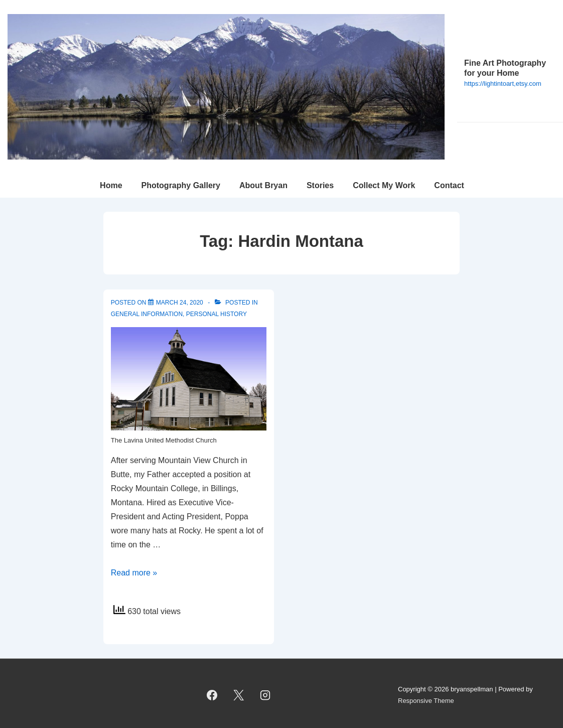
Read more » (134, 573)
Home (111, 185)
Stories (320, 185)
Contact (449, 185)
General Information (147, 314)
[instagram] (265, 695)
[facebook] (212, 695)
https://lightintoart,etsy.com (503, 84)
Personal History (217, 314)
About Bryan (263, 185)
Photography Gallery (181, 185)
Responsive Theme (426, 701)
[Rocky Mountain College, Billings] (180, 303)
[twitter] (239, 695)
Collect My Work (384, 185)
